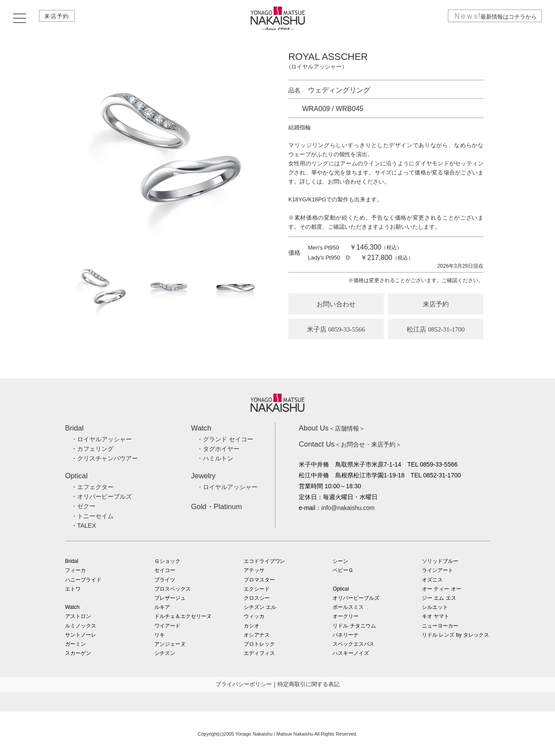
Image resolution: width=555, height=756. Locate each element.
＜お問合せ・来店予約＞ (350, 444)
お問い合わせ (336, 304)
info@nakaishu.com (348, 508)
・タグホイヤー (218, 449)
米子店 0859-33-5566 (336, 329)
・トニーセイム (92, 516)
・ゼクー (83, 506)
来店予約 (59, 19)
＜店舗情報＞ (332, 428)
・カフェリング (92, 449)
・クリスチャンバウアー (104, 458)
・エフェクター (92, 487)
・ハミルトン (215, 458)
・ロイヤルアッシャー (101, 439)
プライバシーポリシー (244, 684)
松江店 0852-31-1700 (436, 329)
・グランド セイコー (225, 439)
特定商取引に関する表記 (309, 684)
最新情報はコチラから (491, 19)
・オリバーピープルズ (101, 496)
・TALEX (83, 526)
